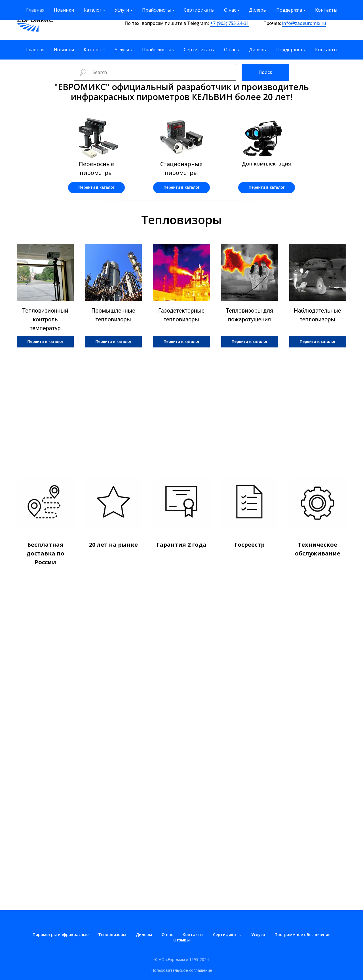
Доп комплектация (266, 164)
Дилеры (258, 50)
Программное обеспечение (302, 935)
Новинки (64, 50)
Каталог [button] (93, 50)
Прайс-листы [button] (156, 50)
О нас (167, 935)
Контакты (326, 50)
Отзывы (181, 940)
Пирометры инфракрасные (61, 935)
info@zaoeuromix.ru (304, 23)
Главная (35, 50)
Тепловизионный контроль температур (45, 319)
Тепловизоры (112, 935)
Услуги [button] (122, 50)
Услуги (258, 935)
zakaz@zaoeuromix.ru (317, 16)
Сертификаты (199, 50)
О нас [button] (230, 50)
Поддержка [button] (289, 50)
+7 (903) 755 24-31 (230, 23)
